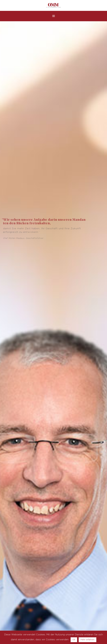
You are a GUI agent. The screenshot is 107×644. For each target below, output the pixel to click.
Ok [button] (74, 640)
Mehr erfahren (87, 640)
